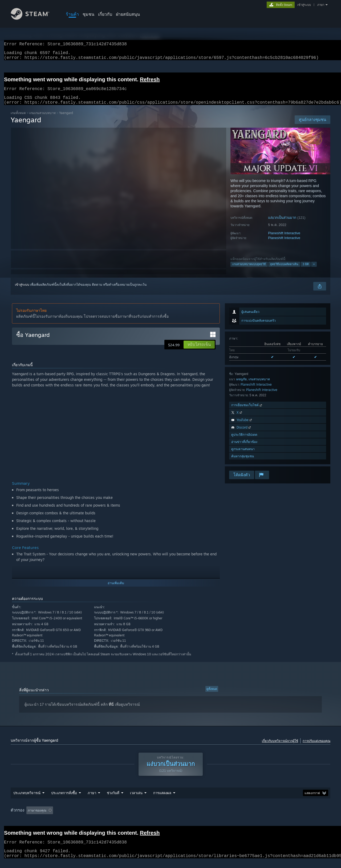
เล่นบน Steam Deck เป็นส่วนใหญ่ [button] (178, 817)
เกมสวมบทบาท (259, 385)
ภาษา (321, 5)
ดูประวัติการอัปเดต (244, 441)
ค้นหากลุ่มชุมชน (243, 463)
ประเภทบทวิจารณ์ (27, 799)
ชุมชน (88, 14)
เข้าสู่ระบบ (304, 5)
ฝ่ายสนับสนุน (128, 14)
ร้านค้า (72, 14)
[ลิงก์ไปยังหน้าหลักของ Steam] (34, 18)
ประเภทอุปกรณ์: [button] (290, 817)
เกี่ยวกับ (105, 14)
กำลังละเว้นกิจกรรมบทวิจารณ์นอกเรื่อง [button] (95, 817)
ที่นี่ (111, 711)
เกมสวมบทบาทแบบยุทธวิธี (249, 271)
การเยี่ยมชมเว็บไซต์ (247, 411)
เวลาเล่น (136, 799)
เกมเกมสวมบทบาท (42, 119)
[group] (170, 817)
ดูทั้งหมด (212, 695)
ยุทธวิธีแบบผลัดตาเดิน (284, 271)
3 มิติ (306, 271)
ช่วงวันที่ (113, 799)
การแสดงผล (162, 799)
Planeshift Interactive (284, 239)
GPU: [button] (265, 817)
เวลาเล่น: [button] (138, 817)
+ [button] (314, 271)
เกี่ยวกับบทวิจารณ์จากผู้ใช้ (280, 747)
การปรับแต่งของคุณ (316, 747)
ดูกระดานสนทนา (243, 455)
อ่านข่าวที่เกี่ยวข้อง (244, 448)
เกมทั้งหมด (18, 119)
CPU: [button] (247, 817)
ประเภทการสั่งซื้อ (64, 799)
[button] (199, 351)
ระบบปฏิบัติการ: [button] (222, 817)
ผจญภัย (241, 385)
